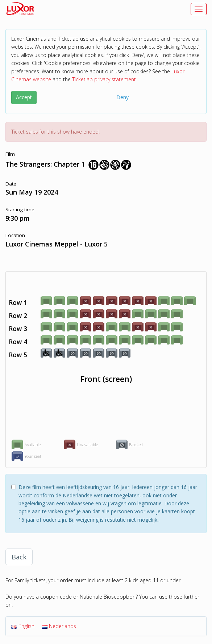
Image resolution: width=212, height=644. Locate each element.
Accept (24, 97)
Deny (122, 97)
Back (19, 557)
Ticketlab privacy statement (104, 79)
